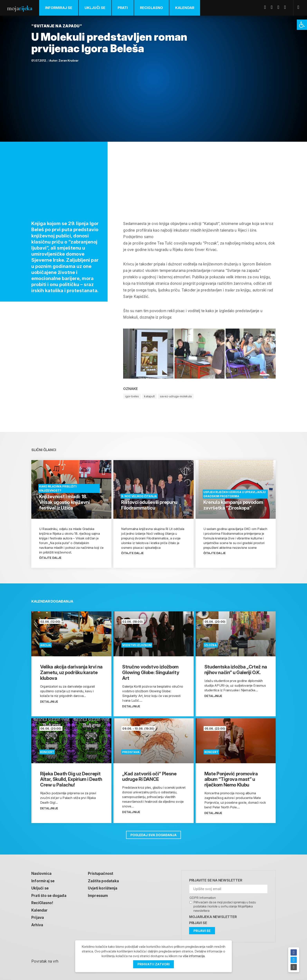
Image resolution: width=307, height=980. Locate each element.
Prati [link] (123, 8)
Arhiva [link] (37, 925)
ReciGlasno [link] (152, 8)
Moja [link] (20, 8)
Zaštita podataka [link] (103, 881)
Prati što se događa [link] (49, 896)
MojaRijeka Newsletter (213, 917)
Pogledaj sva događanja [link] (153, 835)
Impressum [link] (98, 896)
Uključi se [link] (95, 8)
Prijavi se (198, 923)
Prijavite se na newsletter (216, 880)
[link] (302, 25)
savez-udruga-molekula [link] (176, 396)
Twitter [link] (273, 7)
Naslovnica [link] (41, 874)
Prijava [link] (38, 918)
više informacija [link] (194, 956)
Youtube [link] (280, 7)
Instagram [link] (286, 7)
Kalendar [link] (185, 8)
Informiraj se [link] (59, 8)
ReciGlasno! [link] (42, 903)
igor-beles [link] (132, 396)
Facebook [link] (266, 7)
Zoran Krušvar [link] (69, 60)
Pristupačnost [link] (101, 874)
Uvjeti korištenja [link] (103, 888)
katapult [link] (149, 396)
